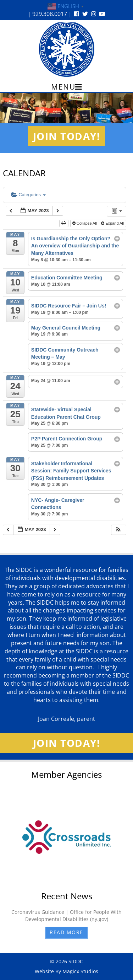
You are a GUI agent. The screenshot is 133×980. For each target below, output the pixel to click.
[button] (118, 530)
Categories (29, 195)
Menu (66, 87)
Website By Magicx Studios (66, 971)
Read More (66, 932)
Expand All (113, 223)
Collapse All (85, 223)
